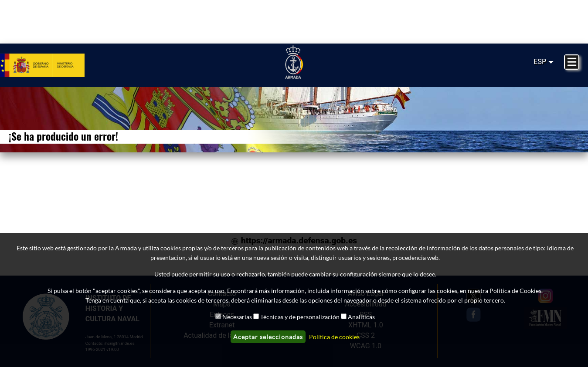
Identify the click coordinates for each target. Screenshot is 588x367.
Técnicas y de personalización (300, 317)
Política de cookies (334, 337)
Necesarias (237, 317)
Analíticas (361, 317)
